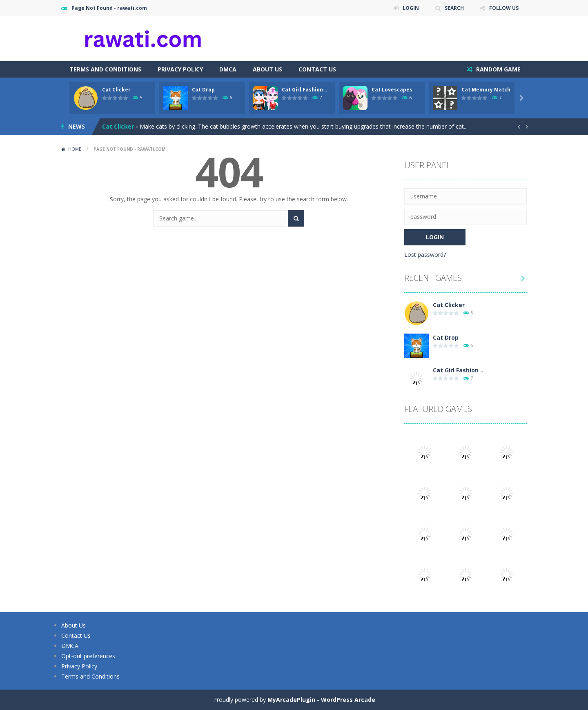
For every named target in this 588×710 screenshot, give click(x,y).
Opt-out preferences (88, 656)
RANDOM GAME (498, 69)
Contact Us (317, 69)
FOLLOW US (504, 8)
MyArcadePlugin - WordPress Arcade (321, 700)
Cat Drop (203, 90)
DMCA (228, 69)
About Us (267, 69)
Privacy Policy (180, 69)
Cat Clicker (116, 90)
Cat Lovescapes (392, 90)
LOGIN (411, 8)
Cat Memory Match (486, 90)
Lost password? (425, 255)
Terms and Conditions (105, 69)
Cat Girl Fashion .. (305, 90)
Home (75, 149)
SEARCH (454, 8)
